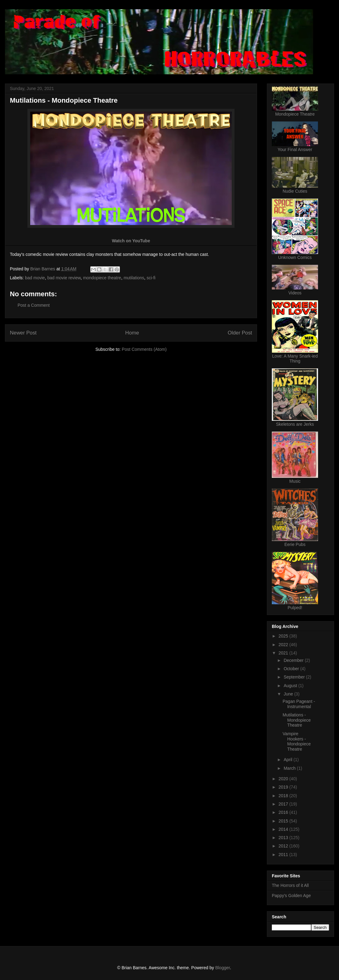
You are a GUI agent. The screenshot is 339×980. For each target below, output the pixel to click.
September (295, 677)
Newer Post (23, 333)
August (291, 686)
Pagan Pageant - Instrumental (299, 704)
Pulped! (295, 608)
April (288, 760)
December (294, 660)
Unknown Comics (295, 257)
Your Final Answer (295, 150)
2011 (284, 855)
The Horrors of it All (290, 885)
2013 (284, 838)
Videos (295, 293)
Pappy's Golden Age (291, 896)
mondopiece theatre (102, 278)
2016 (284, 812)
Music (295, 481)
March (290, 768)
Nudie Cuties (295, 191)
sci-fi (151, 278)
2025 (284, 636)
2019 (284, 787)
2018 (284, 796)
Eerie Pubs (295, 544)
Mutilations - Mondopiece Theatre (297, 720)
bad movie (35, 278)
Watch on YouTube (131, 241)
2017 (284, 804)
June (289, 694)
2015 (284, 821)
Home (132, 333)
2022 (284, 645)
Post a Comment (34, 305)
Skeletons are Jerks (295, 424)
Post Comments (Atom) (144, 349)
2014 (284, 829)
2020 (284, 779)
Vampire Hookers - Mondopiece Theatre (297, 741)
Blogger (222, 968)
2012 (284, 846)
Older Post (240, 333)
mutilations (134, 278)
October (292, 669)
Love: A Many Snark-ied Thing (295, 359)
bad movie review (64, 278)
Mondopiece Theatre (295, 114)
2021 (284, 653)
